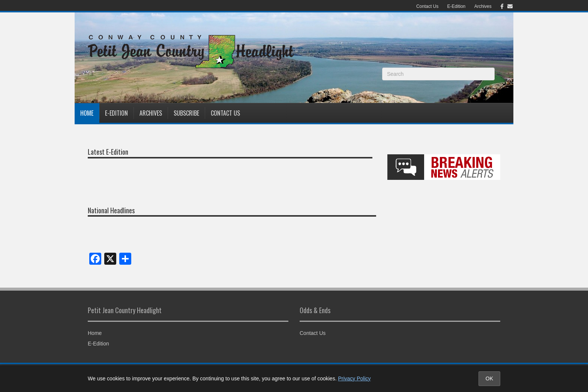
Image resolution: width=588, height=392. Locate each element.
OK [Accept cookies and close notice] (489, 378)
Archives (483, 6)
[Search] (438, 74)
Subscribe (186, 113)
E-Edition (457, 6)
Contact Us (427, 6)
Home (87, 113)
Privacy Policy (354, 378)
